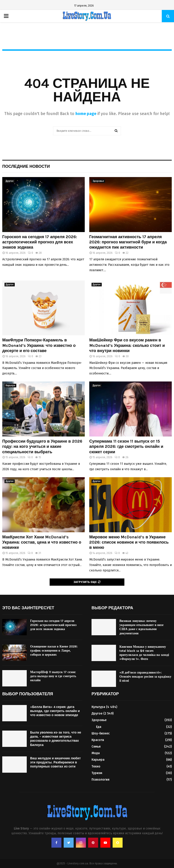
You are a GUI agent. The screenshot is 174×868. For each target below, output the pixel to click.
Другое (10, 181)
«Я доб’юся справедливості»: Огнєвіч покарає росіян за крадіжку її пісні (145, 677)
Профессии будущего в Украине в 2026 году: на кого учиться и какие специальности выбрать (42, 447)
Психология (100, 780)
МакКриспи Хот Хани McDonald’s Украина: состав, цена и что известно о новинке (42, 542)
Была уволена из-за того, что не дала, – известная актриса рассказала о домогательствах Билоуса (56, 739)
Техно (96, 766)
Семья (96, 747)
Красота (98, 740)
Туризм (97, 773)
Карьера (10, 386)
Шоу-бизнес (101, 733)
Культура (98, 707)
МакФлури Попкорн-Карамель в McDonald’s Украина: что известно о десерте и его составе (39, 345)
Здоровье (98, 181)
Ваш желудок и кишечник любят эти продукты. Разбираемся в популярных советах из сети (55, 762)
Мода (96, 753)
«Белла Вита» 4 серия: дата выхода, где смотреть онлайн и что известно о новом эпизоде (55, 711)
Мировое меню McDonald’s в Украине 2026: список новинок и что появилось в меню (129, 542)
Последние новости (26, 166)
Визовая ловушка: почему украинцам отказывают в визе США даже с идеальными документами (141, 627)
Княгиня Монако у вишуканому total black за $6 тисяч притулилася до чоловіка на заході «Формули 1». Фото (144, 653)
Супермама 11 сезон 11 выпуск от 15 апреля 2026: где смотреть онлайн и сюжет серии (126, 447)
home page (86, 114)
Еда (99, 727)
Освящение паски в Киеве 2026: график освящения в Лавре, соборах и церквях (54, 651)
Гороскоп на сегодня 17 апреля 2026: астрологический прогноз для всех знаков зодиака (40, 242)
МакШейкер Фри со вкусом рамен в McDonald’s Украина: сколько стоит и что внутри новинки (127, 345)
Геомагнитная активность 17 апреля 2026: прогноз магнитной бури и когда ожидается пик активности (128, 242)
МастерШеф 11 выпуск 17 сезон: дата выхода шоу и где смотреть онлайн (53, 676)
